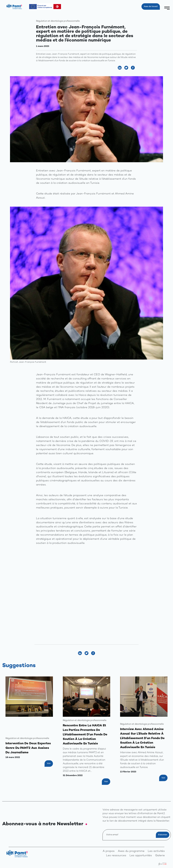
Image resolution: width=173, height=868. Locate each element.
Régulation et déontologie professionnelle (58, 21)
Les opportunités (141, 856)
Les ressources (116, 856)
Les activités (156, 851)
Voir (49, 764)
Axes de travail (151, 7)
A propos (109, 851)
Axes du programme (131, 851)
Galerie (160, 856)
